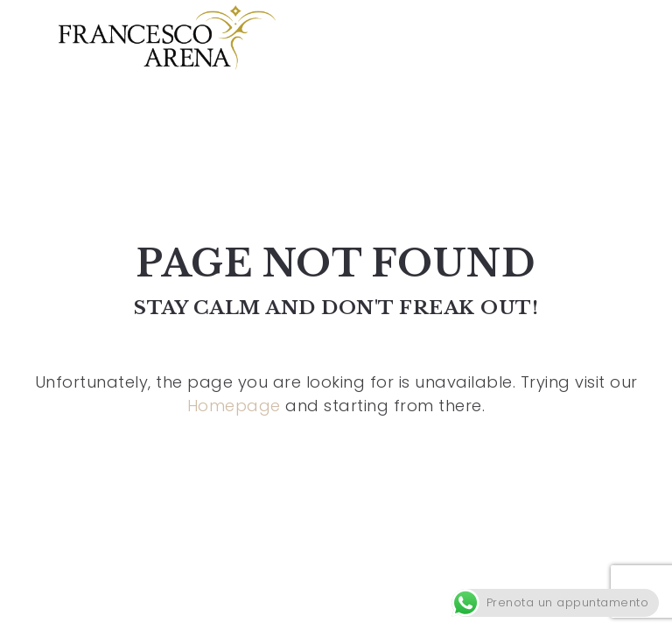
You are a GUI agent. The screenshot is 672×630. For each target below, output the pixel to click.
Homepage (234, 406)
